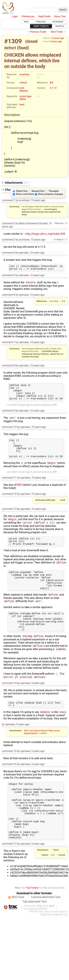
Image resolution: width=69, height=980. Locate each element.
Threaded (54, 191)
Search (60, 26)
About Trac (60, 16)
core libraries (24, 89)
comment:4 (8, 253)
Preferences (28, 16)
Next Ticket (57, 32)
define (23, 99)
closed (31, 41)
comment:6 (8, 296)
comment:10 (9, 432)
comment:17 (9, 876)
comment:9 (8, 415)
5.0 (51, 83)
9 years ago (56, 41)
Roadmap (58, 22)
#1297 (18, 493)
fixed (23, 48)
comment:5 (8, 276)
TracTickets (32, 920)
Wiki (26, 22)
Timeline (41, 22)
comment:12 (9, 502)
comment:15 (9, 773)
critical (23, 83)
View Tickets (41, 26)
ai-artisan (24, 74)
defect (10, 48)
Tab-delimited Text (34, 934)
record (23, 96)
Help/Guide (44, 16)
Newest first (38, 191)
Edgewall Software (37, 941)
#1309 (13, 41)
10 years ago (58, 38)
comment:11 (9, 486)
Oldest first (22, 191)
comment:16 (9, 786)
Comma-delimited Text (46, 929)
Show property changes (51, 194)
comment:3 (8, 240)
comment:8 (8, 367)
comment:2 (8, 223)
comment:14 (9, 703)
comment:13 (9, 517)
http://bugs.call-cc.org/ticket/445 (44, 234)
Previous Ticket (38, 32)
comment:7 (8, 344)
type (29, 96)
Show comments (25, 194)
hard (22, 105)
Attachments (16, 182)
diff (54, 409)
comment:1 (8, 200)
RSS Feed (18, 929)
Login (15, 16)
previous (47, 409)
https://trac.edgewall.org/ (54, 947)
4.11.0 (53, 88)
